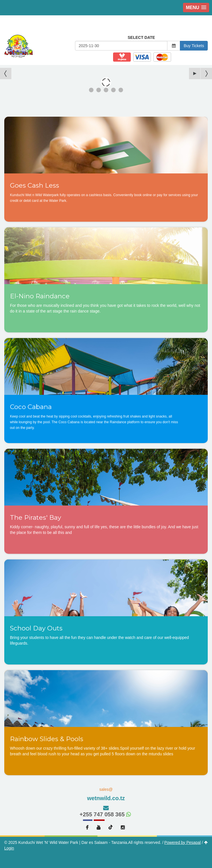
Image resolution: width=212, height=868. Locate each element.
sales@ (106, 794)
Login (9, 848)
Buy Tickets (194, 46)
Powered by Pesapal (182, 842)
